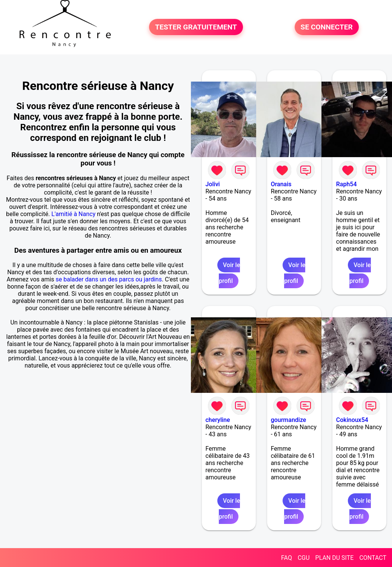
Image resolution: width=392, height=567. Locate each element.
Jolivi (213, 184)
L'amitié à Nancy (73, 214)
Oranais (281, 184)
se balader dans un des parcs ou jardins (109, 279)
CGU (304, 558)
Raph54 (347, 184)
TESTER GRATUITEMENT (196, 27)
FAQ (287, 558)
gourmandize (289, 420)
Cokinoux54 (352, 420)
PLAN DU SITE (335, 558)
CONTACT (373, 558)
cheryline (218, 420)
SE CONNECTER (327, 27)
